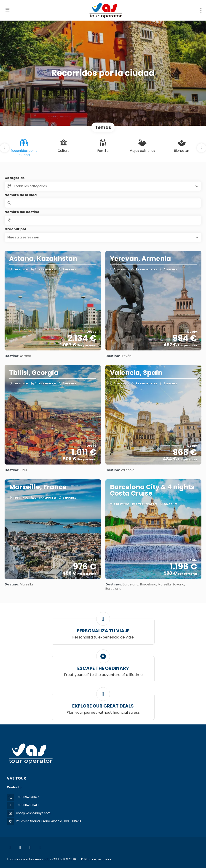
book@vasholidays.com (33, 813)
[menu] (201, 10)
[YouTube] (30, 847)
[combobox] (103, 220)
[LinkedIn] (41, 847)
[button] (5, 148)
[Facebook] (10, 847)
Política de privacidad (97, 859)
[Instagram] (20, 847)
